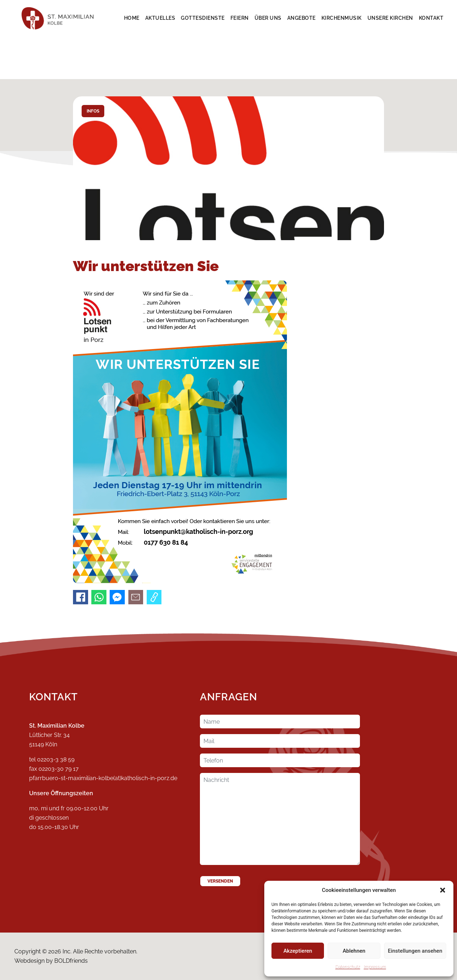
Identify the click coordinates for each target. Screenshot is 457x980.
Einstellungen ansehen (415, 951)
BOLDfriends (71, 961)
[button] (443, 890)
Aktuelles (160, 18)
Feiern (240, 18)
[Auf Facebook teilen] (81, 597)
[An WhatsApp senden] (99, 597)
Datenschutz (348, 967)
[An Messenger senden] (117, 597)
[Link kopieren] (154, 597)
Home (132, 18)
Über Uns (268, 18)
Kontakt (431, 18)
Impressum (375, 967)
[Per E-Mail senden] (136, 597)
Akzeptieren (298, 951)
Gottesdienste (203, 18)
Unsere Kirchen (390, 18)
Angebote (301, 18)
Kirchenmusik (342, 18)
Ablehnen (354, 951)
